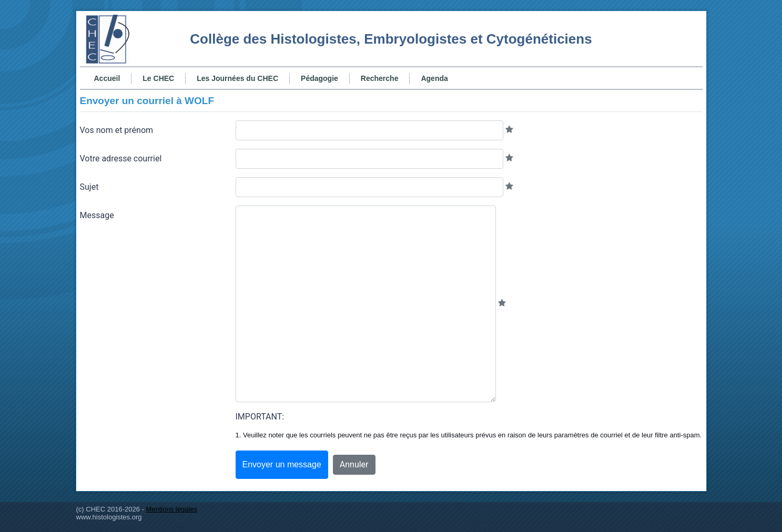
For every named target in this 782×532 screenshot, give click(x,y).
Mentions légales (171, 509)
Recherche (380, 78)
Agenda (434, 78)
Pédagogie (319, 78)
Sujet (89, 187)
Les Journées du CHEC (237, 78)
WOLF (199, 101)
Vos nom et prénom (117, 130)
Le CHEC (158, 78)
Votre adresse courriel (121, 158)
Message (97, 215)
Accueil (107, 78)
